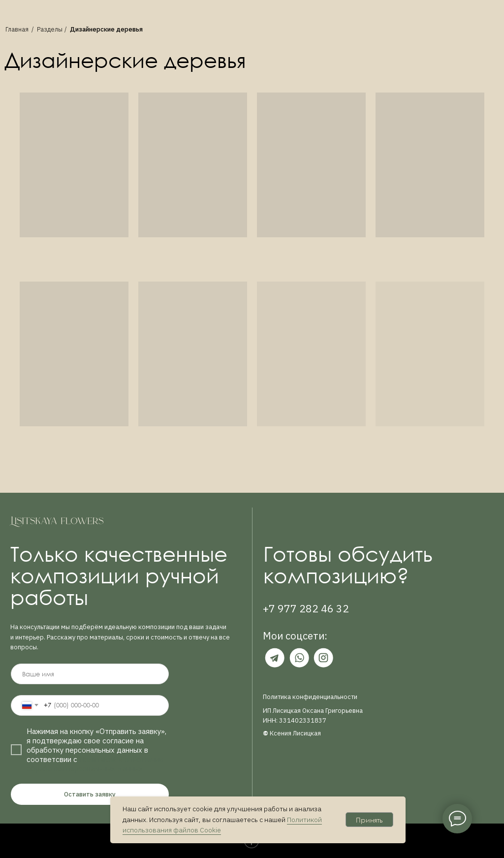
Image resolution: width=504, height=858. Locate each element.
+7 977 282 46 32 (306, 608)
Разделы (50, 29)
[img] (275, 658)
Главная (17, 29)
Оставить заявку (90, 794)
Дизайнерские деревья (106, 29)
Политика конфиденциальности (310, 697)
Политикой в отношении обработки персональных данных (95, 764)
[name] (90, 674)
